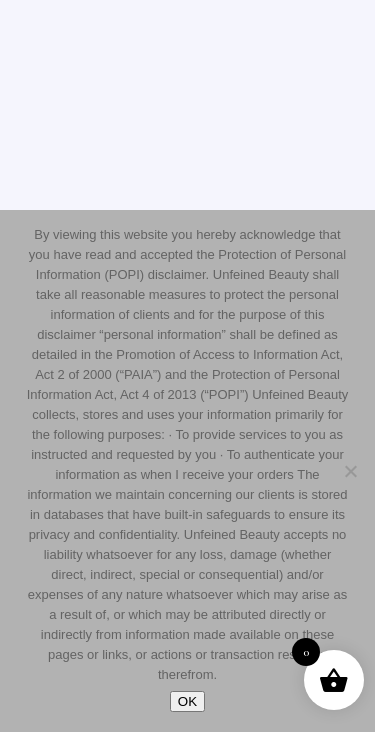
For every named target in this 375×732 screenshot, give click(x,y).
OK (187, 701)
